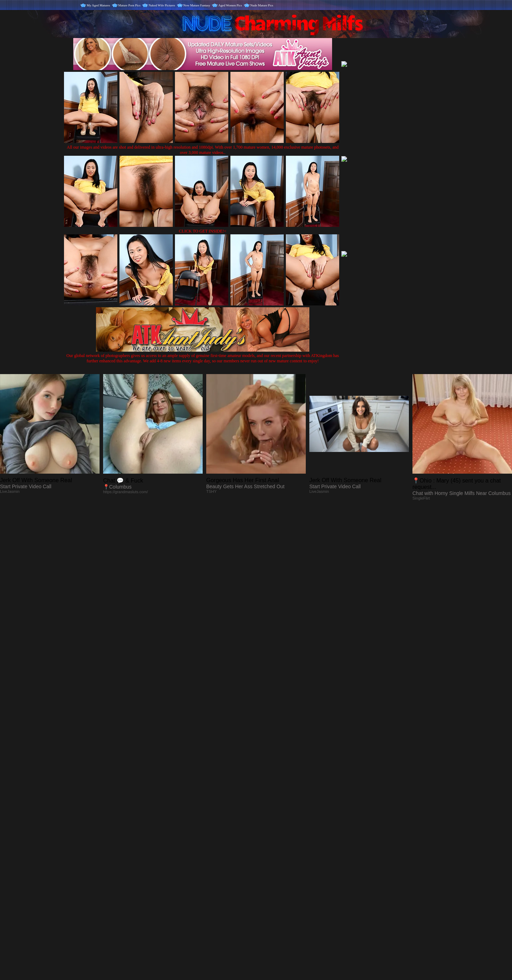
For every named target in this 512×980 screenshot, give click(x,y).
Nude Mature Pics (262, 5)
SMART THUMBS (269, 832)
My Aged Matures (98, 5)
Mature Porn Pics (130, 5)
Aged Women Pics (230, 5)
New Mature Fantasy (197, 5)
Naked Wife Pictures (162, 5)
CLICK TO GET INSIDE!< (203, 231)
